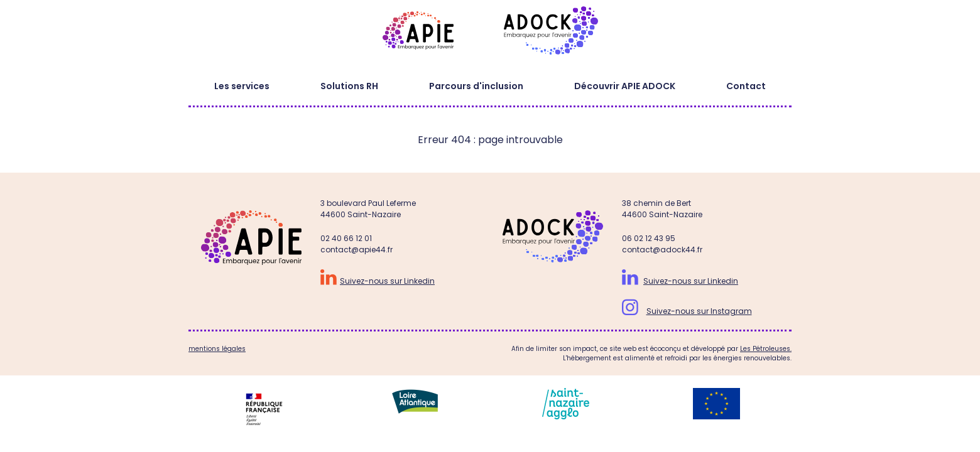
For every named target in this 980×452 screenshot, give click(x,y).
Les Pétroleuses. (766, 349)
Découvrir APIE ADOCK (625, 86)
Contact (746, 86)
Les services (242, 86)
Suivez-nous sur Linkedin (387, 281)
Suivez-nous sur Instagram (699, 311)
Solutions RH (349, 86)
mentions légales (217, 349)
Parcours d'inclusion (476, 86)
